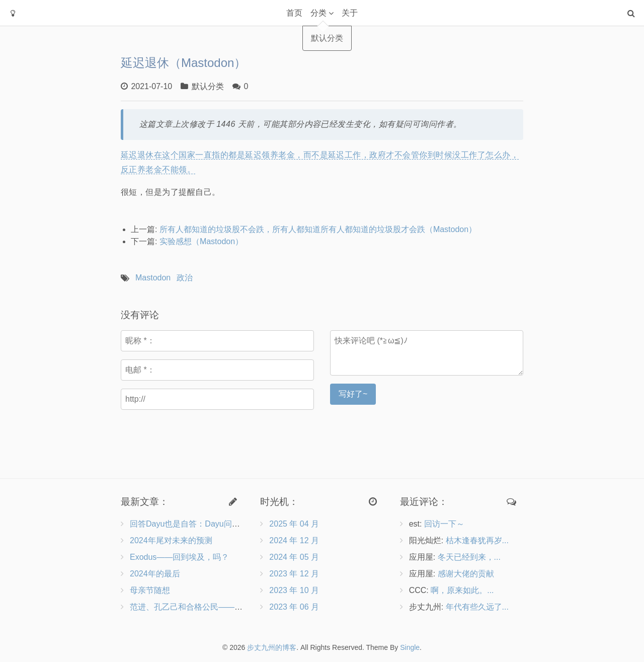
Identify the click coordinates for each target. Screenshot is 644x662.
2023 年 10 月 (294, 590)
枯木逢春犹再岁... (477, 540)
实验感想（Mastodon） (201, 241)
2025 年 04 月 (294, 524)
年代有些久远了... (477, 607)
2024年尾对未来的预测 (171, 540)
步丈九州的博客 (272, 647)
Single (410, 647)
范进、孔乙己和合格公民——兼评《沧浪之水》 (214, 607)
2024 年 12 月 (294, 540)
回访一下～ (444, 524)
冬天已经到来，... (469, 557)
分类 (318, 13)
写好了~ (353, 394)
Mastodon (153, 278)
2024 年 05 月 (294, 557)
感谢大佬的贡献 (466, 574)
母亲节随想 (150, 590)
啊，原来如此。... (462, 590)
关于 (350, 13)
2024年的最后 (155, 574)
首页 (294, 13)
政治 (185, 278)
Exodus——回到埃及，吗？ (179, 557)
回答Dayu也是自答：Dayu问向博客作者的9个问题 (219, 524)
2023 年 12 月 (294, 574)
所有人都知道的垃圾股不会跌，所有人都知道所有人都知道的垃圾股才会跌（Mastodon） (318, 229)
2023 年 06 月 (294, 607)
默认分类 (208, 86)
